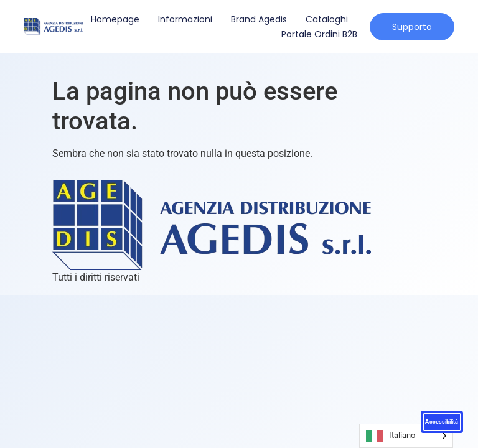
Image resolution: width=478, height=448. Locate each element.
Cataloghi (327, 19)
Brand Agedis (259, 19)
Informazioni (185, 19)
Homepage (115, 19)
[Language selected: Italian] (406, 436)
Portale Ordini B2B (319, 34)
